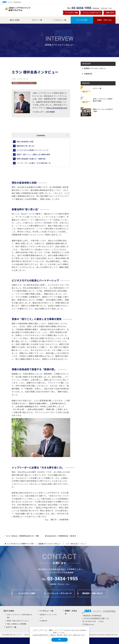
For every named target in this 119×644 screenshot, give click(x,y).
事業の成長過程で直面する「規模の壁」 (32, 159)
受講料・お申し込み (104, 20)
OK (60, 640)
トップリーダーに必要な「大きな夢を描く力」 (34, 163)
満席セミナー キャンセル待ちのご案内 (103, 110)
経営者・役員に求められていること (18, 621)
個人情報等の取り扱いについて (12, 635)
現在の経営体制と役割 (25, 142)
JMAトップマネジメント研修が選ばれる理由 (103, 100)
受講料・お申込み (71, 612)
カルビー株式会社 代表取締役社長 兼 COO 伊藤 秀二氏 (23, 536)
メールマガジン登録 (72, 13)
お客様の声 (88, 74)
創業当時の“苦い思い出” (26, 146)
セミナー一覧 (37, 20)
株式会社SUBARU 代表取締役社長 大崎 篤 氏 (60, 536)
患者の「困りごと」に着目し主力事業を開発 (33, 155)
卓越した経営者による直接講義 (17, 624)
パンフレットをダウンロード (92, 13)
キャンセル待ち (82, 20)
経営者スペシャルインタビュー (24, 83)
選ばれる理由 (15, 20)
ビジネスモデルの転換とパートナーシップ (33, 150)
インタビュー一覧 (59, 20)
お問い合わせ (110, 13)
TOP (20, 544)
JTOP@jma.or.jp (88, 624)
